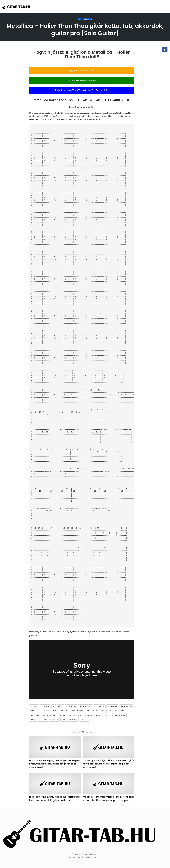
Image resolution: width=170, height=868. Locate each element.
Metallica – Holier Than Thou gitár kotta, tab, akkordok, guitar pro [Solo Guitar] (85, 29)
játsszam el (120, 715)
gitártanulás (93, 711)
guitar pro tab (49, 715)
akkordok (45, 706)
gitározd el (35, 711)
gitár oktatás (85, 706)
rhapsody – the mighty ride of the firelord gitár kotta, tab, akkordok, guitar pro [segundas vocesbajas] (55, 764)
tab (63, 720)
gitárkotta (100, 706)
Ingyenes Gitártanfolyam (82, 71)
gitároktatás (126, 706)
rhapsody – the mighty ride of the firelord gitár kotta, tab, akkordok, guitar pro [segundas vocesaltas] (108, 764)
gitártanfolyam (77, 711)
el (54, 706)
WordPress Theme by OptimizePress (82, 857)
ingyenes (107, 715)
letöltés (43, 720)
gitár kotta (71, 706)
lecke (33, 720)
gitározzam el (50, 711)
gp (103, 711)
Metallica (88, 19)
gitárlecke (112, 706)
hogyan (62, 715)
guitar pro (35, 715)
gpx (123, 711)
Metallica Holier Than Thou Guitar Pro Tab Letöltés (82, 90)
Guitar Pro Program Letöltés (82, 80)
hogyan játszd (75, 715)
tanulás (84, 720)
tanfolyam (73, 720)
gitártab (63, 711)
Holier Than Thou (93, 715)
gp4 (116, 711)
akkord (34, 706)
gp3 (109, 711)
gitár (60, 706)
